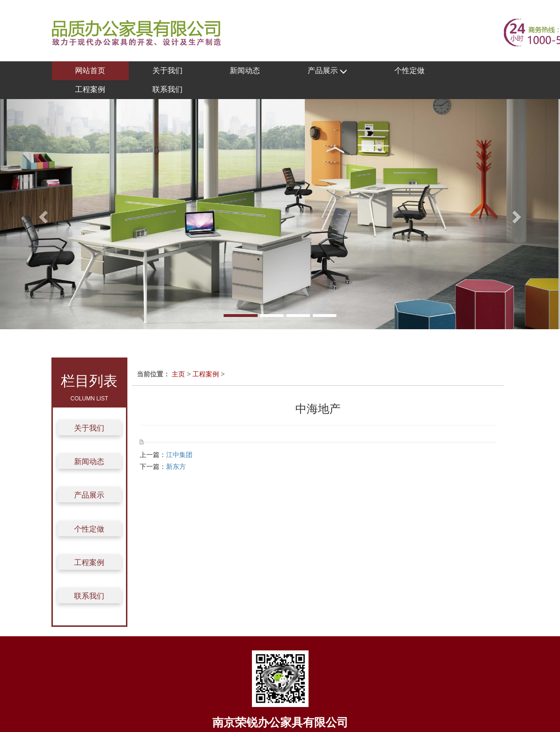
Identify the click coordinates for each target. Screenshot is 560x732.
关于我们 (167, 71)
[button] (42, 214)
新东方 (176, 466)
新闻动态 (245, 71)
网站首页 (90, 71)
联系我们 (167, 89)
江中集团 (179, 455)
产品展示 (327, 71)
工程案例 (90, 89)
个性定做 (410, 71)
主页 (178, 374)
